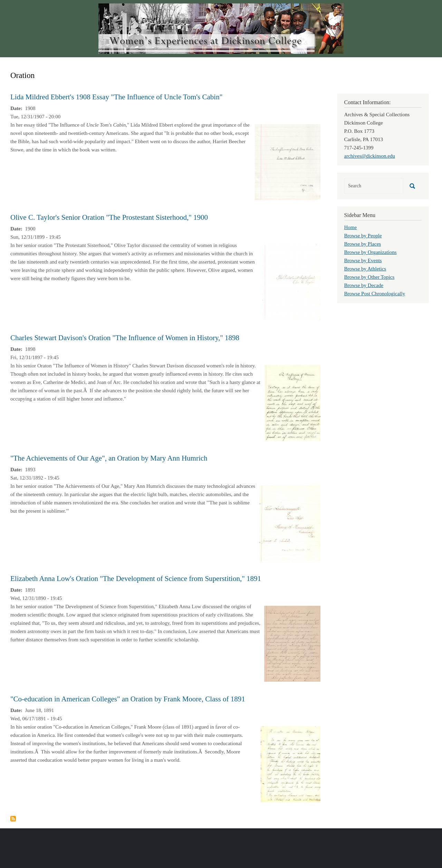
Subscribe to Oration (13, 819)
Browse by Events (363, 260)
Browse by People (363, 236)
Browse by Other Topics (369, 277)
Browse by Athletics (365, 269)
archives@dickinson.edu (370, 156)
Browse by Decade (364, 285)
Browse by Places (363, 244)
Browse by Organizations (371, 252)
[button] (288, 161)
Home (351, 227)
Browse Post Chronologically (375, 294)
